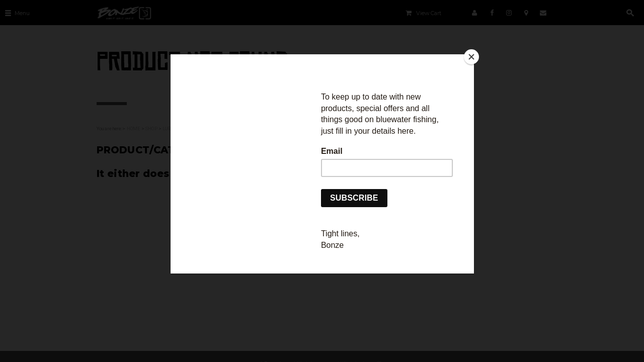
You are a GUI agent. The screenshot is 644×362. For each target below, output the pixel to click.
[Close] (471, 57)
